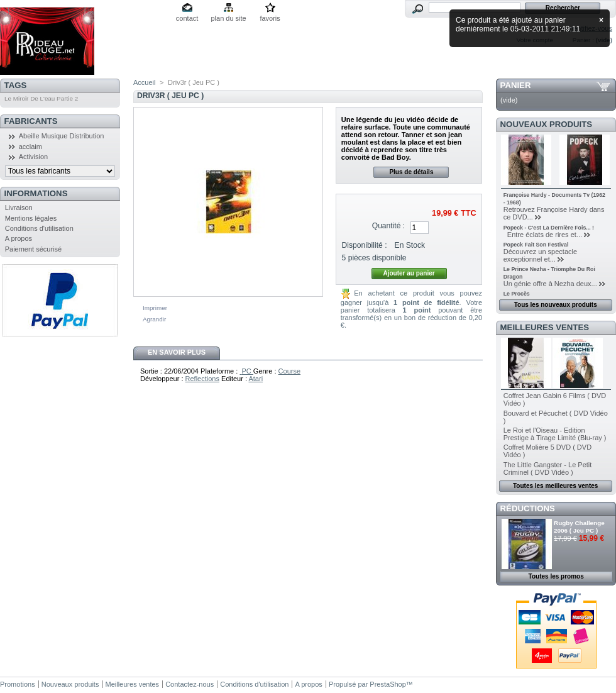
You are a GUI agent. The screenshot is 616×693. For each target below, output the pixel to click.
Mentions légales (31, 218)
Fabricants (31, 121)
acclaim (30, 147)
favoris (270, 18)
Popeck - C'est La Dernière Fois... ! (549, 228)
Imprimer (155, 308)
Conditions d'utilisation (39, 228)
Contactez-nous (190, 684)
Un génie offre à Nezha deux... (550, 284)
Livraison (19, 208)
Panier (516, 85)
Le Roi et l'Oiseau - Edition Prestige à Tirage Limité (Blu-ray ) (555, 434)
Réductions (528, 508)
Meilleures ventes (545, 327)
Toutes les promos (556, 576)
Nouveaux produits (547, 124)
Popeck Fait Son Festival (536, 245)
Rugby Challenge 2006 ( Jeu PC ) (579, 527)
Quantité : (388, 226)
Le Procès (517, 294)
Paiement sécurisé (34, 249)
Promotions (18, 684)
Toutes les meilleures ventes (555, 486)
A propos (19, 238)
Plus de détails (411, 172)
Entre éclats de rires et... (543, 235)
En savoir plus (177, 352)
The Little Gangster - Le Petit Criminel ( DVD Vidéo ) (548, 468)
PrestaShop (388, 684)
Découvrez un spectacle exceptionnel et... (540, 255)
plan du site (228, 18)
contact (187, 18)
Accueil (144, 82)
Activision (33, 157)
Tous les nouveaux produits (556, 305)
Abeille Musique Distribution (62, 136)
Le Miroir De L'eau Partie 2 (41, 98)
